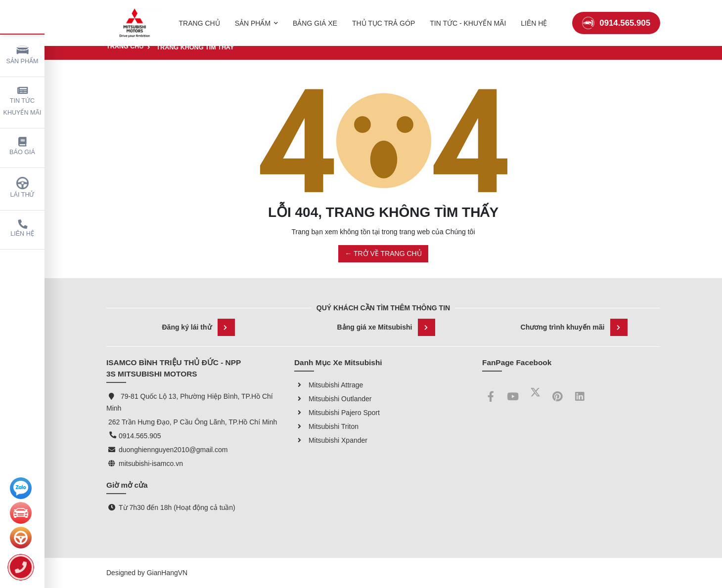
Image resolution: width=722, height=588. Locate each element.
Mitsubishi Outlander (333, 399)
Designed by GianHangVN (147, 573)
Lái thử (23, 188)
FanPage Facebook (517, 362)
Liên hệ (22, 229)
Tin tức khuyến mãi (23, 101)
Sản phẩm (23, 54)
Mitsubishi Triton (326, 426)
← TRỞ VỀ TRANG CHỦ (383, 253)
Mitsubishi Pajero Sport (337, 413)
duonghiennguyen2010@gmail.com (173, 450)
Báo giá (22, 147)
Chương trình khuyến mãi (574, 327)
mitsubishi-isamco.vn (151, 463)
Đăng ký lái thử (198, 327)
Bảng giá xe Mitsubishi (386, 327)
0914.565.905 (616, 17)
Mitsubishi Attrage (329, 385)
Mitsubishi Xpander (331, 440)
